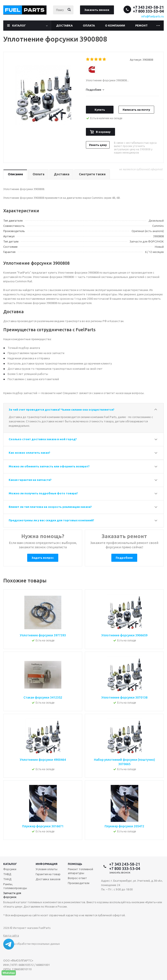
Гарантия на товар (48, 874)
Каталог (19, 25)
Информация (47, 864)
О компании (115, 25)
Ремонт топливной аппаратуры (80, 871)
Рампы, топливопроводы (15, 886)
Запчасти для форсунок (12, 895)
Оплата (89, 25)
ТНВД (7, 874)
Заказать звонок (97, 10)
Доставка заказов (48, 879)
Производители (79, 883)
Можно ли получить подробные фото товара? (43, 493)
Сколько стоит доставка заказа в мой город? (43, 439)
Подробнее (124, 558)
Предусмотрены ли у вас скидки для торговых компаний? (51, 520)
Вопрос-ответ (77, 878)
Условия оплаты (47, 869)
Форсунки (10, 869)
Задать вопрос (43, 558)
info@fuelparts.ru (153, 16)
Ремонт (141, 25)
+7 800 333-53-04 (148, 11)
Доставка (64, 25)
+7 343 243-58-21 (148, 7)
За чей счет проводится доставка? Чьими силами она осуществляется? (62, 410)
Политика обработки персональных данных (32, 944)
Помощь (75, 864)
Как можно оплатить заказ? (29, 453)
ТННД (7, 879)
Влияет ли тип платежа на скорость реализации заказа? (50, 507)
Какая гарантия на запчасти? (30, 480)
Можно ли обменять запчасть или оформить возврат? (49, 466)
